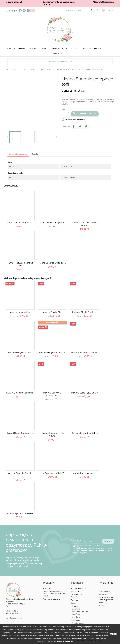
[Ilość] (65, 114)
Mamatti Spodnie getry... (85, 473)
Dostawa (74, 600)
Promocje (47, 588)
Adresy (102, 603)
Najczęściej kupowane (52, 599)
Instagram (24, 10)
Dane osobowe (105, 592)
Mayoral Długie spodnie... (85, 312)
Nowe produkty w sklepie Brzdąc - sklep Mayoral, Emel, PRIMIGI (55, 594)
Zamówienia (104, 595)
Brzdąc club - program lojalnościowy (80, 613)
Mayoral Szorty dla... (52, 312)
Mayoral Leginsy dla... (20, 312)
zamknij (113, 634)
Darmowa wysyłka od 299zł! (60, 61)
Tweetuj (80, 126)
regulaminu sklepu (80, 548)
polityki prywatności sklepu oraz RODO (97, 550)
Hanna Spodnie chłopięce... (52, 263)
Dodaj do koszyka (85, 114)
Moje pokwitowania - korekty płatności (106, 599)
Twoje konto (106, 583)
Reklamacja (76, 609)
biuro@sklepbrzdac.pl (105, 2)
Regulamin (75, 591)
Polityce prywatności (64, 641)
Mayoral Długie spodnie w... (52, 352)
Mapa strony (76, 620)
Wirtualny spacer (78, 623)
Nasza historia (76, 594)
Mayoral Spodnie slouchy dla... (20, 475)
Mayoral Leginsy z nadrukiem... (52, 394)
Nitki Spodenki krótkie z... (52, 473)
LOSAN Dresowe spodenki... (20, 393)
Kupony (102, 606)
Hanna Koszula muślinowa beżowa (85, 224)
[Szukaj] (75, 10)
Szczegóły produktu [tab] (18, 154)
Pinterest (86, 126)
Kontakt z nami (77, 617)
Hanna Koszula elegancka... (20, 223)
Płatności (75, 597)
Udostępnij (74, 126)
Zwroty (74, 603)
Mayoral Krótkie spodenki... (85, 352)
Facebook (20, 10)
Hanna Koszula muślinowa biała (20, 264)
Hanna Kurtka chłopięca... (52, 223)
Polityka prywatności (79, 588)
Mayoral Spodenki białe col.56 (52, 434)
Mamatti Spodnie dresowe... (20, 513)
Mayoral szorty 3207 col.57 (85, 393)
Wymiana (75, 606)
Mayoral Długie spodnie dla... (20, 433)
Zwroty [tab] (35, 154)
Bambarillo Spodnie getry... (85, 433)
